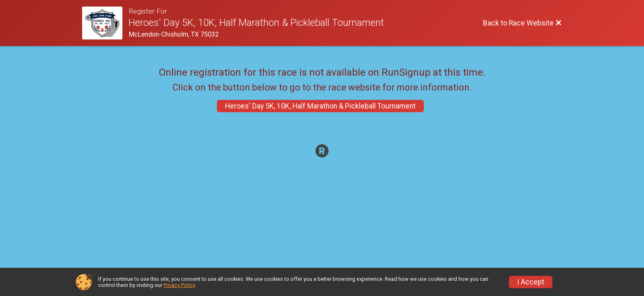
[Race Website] (105, 23)
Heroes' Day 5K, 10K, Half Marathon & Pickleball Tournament (320, 106)
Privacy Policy (179, 285)
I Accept (531, 282)
